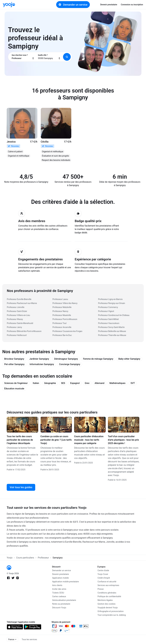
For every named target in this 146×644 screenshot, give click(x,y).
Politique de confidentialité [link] (109, 596)
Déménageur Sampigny (66, 359)
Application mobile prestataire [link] (66, 582)
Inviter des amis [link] (59, 589)
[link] (9, 5)
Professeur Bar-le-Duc (62, 335)
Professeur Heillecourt (17, 335)
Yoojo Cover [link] (103, 574)
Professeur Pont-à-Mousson (65, 319)
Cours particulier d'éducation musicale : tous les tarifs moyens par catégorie (89, 440)
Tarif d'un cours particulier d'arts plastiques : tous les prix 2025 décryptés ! (123, 440)
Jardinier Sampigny (39, 359)
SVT (133, 383)
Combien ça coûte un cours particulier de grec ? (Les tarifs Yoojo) (56, 440)
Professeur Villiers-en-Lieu (18, 315)
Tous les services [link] (29, 639)
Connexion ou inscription (132, 5)
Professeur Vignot (106, 311)
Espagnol (75, 383)
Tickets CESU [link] (58, 593)
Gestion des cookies (107, 604)
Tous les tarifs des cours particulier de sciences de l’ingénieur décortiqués (20, 440)
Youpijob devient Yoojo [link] (108, 608)
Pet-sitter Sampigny (14, 364)
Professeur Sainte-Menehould (20, 323)
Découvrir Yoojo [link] (59, 608)
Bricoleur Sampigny (14, 359)
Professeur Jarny (14, 327)
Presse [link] (101, 589)
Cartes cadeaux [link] (59, 596)
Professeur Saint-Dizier (17, 311)
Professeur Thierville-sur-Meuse (112, 335)
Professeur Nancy (60, 311)
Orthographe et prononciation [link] (111, 611)
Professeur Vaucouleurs (109, 323)
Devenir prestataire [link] (109, 5)
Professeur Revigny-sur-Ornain (112, 303)
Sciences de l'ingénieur (16, 383)
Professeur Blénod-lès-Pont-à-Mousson (24, 331)
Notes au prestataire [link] (61, 604)
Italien (36, 383)
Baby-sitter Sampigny (129, 359)
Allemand (100, 383)
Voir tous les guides (21, 487)
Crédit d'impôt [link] (104, 578)
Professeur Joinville (16, 307)
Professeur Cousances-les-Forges (67, 331)
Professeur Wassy (15, 319)
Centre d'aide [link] (103, 570)
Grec (87, 383)
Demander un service (73, 5)
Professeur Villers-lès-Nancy (65, 303)
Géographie (50, 383)
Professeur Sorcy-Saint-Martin (111, 327)
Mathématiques (117, 383)
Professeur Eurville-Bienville (19, 299)
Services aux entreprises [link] (108, 585)
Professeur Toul (59, 323)
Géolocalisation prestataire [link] (64, 600)
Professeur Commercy (108, 307)
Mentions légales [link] (105, 600)
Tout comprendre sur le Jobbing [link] (112, 615)
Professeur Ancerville (62, 327)
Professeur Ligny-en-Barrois (110, 299)
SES (63, 383)
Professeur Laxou (60, 299)
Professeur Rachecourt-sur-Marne (22, 303)
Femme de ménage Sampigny (98, 359)
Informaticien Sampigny (42, 364)
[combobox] (23, 57)
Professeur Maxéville (62, 315)
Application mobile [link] (60, 578)
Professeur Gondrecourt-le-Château (114, 315)
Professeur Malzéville (62, 307)
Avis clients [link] (57, 585)
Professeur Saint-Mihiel (108, 319)
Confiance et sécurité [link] (107, 582)
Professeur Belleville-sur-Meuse (112, 331)
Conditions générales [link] (107, 593)
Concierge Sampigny (70, 364)
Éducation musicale (14, 389)
